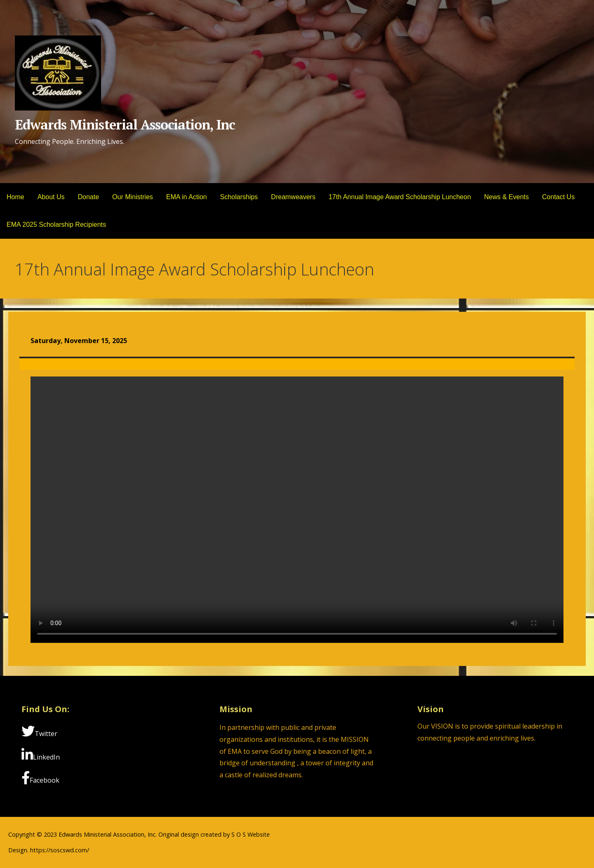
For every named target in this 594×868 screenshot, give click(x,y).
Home (15, 197)
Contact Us (558, 197)
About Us (51, 197)
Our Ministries (133, 197)
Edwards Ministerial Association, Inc (125, 125)
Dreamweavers (293, 197)
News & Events (507, 197)
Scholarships (239, 197)
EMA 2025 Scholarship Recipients (56, 225)
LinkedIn (41, 755)
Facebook (40, 778)
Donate (89, 197)
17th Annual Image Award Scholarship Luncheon (400, 197)
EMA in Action (187, 197)
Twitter (39, 731)
